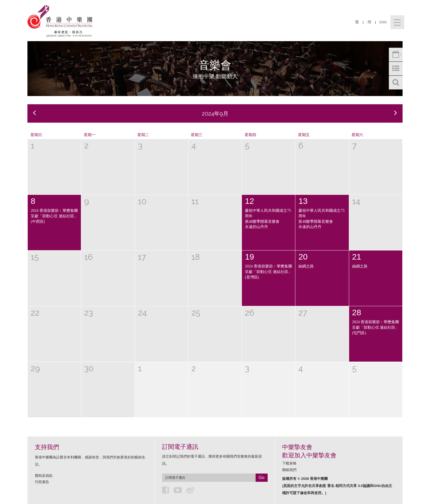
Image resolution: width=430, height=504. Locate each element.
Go (261, 478)
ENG (383, 22)
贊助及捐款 (44, 476)
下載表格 (289, 463)
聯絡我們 (289, 470)
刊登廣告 (42, 482)
